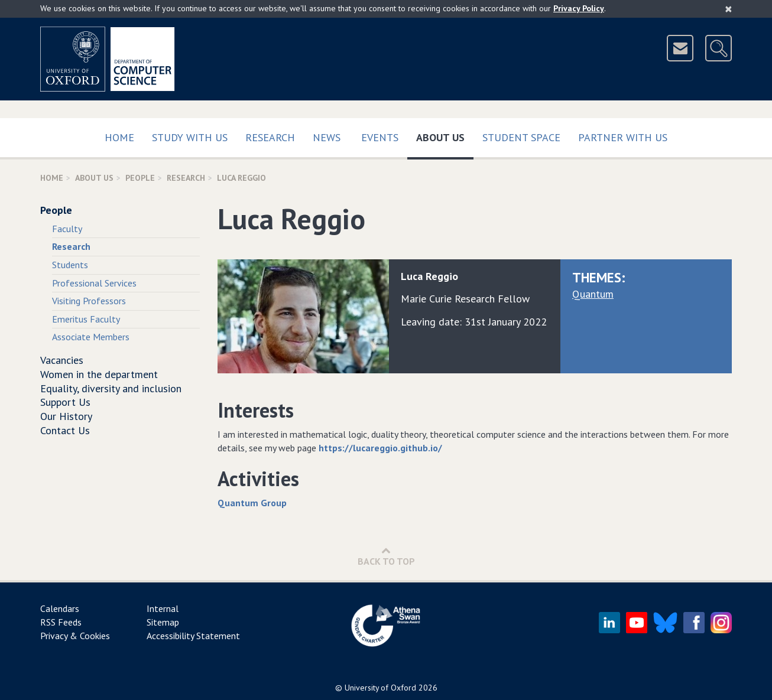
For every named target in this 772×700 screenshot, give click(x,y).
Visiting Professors (89, 301)
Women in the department (99, 374)
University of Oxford (380, 688)
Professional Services (94, 283)
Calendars (60, 608)
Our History (66, 416)
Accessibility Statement (193, 636)
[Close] (729, 9)
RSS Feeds (61, 622)
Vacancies (62, 360)
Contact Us (65, 430)
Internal (163, 608)
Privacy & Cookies (75, 636)
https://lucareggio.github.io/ (380, 448)
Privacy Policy (579, 8)
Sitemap (163, 622)
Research (270, 137)
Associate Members (91, 337)
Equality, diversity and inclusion (111, 388)
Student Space (521, 137)
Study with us (190, 137)
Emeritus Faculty (86, 319)
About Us (445, 135)
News (327, 137)
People (140, 178)
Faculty (67, 229)
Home (119, 137)
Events (380, 137)
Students (70, 265)
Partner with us (623, 137)
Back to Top (386, 556)
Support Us (65, 402)
